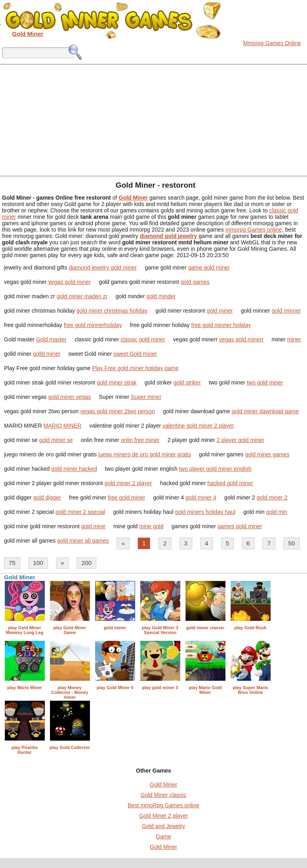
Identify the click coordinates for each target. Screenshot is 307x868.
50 (292, 543)
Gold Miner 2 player (163, 816)
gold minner (286, 311)
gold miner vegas (70, 397)
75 (12, 563)
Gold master (51, 339)
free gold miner (127, 497)
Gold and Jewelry (163, 826)
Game (163, 836)
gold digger (47, 497)
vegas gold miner (70, 282)
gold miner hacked (74, 469)
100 (38, 563)
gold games (195, 282)
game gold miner (209, 268)
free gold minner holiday (221, 325)
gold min (277, 512)
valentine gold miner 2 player (198, 426)
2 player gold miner (240, 440)
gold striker (187, 382)
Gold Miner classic (163, 795)
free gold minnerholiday (93, 325)
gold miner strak (117, 382)
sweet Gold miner (135, 354)
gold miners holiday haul (205, 512)
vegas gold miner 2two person (118, 411)
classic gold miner (143, 339)
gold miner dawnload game (265, 411)
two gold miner (265, 382)
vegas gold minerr (241, 339)
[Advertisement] (153, 120)
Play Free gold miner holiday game (135, 368)
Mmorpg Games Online (272, 43)
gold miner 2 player (128, 483)
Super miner (146, 397)
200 (87, 563)
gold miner (220, 311)
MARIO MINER (63, 426)
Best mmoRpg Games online (164, 805)
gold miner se (56, 440)
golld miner (46, 354)
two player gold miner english (215, 469)
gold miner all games (83, 541)
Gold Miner (163, 785)
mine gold (151, 526)
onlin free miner (140, 440)
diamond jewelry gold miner (103, 268)
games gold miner (240, 526)
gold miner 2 (272, 497)
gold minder (161, 296)
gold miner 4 (201, 497)
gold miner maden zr (82, 296)
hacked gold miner (230, 483)
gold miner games (267, 454)
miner (294, 339)
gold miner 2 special (80, 512)
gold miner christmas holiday (112, 311)
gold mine (93, 526)
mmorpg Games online (254, 230)
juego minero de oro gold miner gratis (145, 454)
